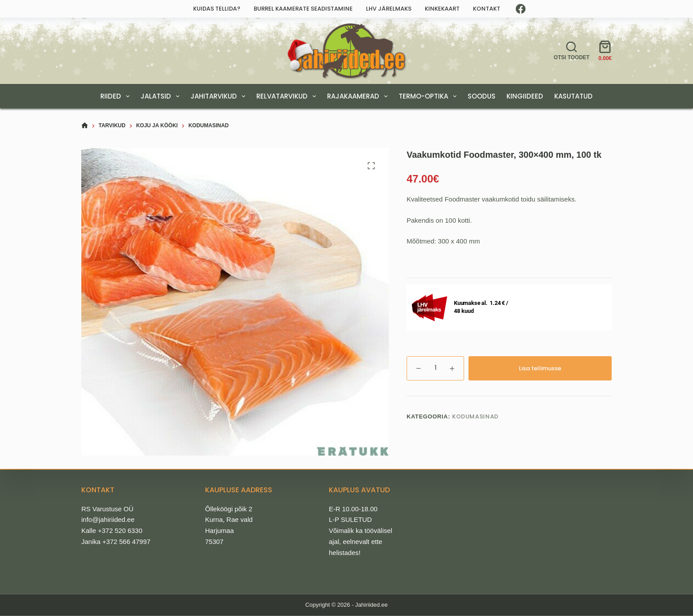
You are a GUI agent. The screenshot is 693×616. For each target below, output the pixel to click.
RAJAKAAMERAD (359, 96)
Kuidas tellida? (217, 9)
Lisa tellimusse (540, 368)
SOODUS (482, 96)
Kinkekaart (442, 9)
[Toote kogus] (435, 368)
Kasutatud (573, 96)
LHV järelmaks (389, 9)
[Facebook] (521, 9)
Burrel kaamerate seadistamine (303, 9)
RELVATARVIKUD (288, 96)
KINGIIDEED (525, 96)
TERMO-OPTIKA (429, 96)
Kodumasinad (475, 416)
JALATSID (162, 96)
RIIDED (117, 96)
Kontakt (487, 9)
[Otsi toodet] (572, 51)
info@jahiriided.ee (108, 519)
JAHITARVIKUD (220, 96)
